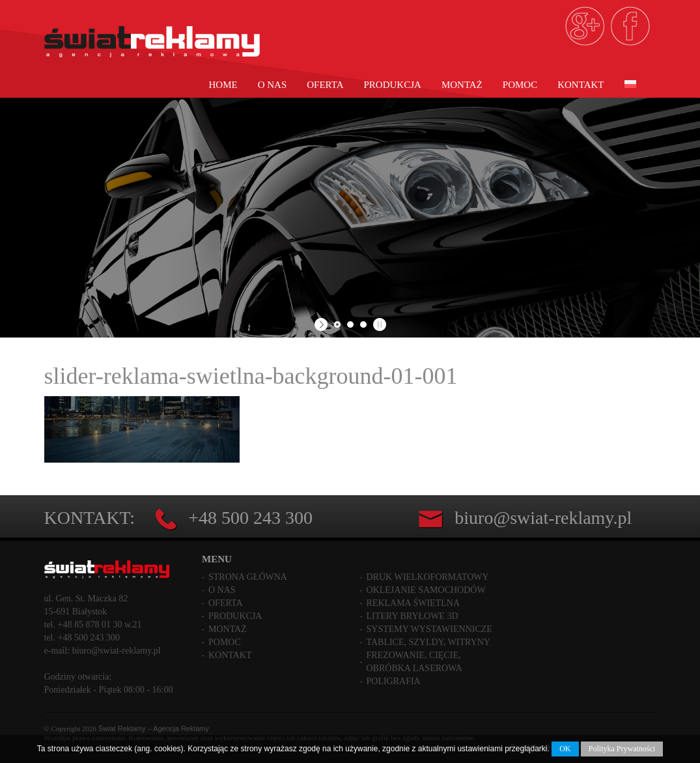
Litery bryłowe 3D (413, 616)
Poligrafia (394, 681)
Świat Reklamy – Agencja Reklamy (154, 728)
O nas (273, 85)
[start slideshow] (323, 324)
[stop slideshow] (378, 324)
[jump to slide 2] (350, 324)
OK (565, 749)
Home (223, 85)
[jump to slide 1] (337, 324)
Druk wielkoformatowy (428, 577)
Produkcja (393, 85)
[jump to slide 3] (363, 324)
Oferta (325, 85)
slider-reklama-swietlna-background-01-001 (251, 376)
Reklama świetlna (413, 603)
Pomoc (520, 85)
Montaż (462, 85)
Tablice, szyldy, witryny (428, 642)
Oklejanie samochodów (426, 590)
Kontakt (581, 85)
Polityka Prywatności (622, 749)
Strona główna (248, 577)
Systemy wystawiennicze (429, 629)
